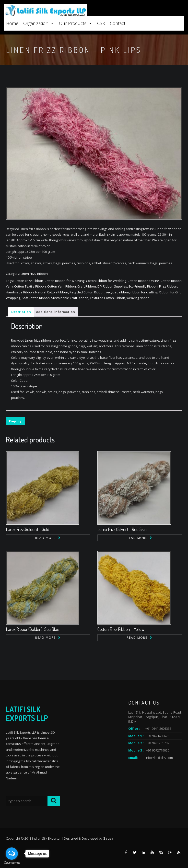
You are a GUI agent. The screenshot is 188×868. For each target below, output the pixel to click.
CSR (101, 23)
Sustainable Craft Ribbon (70, 298)
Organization (39, 23)
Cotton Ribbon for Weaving (65, 281)
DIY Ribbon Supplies (112, 286)
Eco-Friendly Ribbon (143, 286)
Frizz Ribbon (168, 286)
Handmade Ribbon (20, 292)
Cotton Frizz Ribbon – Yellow (121, 629)
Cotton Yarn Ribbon (62, 286)
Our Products (76, 23)
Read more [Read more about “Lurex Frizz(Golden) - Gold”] (46, 538)
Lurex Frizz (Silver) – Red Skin (122, 529)
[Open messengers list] (12, 854)
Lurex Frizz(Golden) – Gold (28, 529)
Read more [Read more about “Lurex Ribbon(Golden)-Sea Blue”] (46, 638)
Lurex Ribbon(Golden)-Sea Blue (33, 629)
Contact (118, 23)
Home (12, 23)
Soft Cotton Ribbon (36, 298)
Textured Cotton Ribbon (107, 298)
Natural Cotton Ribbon (52, 292)
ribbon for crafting (144, 292)
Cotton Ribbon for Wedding (106, 281)
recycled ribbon (117, 292)
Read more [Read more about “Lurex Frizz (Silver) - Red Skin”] (137, 538)
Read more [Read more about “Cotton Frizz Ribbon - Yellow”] (137, 638)
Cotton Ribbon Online (143, 281)
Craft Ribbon (87, 286)
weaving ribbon (138, 298)
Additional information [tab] (55, 312)
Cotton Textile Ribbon (30, 286)
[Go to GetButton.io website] (12, 863)
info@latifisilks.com (159, 758)
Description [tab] (21, 312)
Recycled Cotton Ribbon (87, 292)
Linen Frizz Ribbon (34, 274)
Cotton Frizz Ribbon (29, 281)
